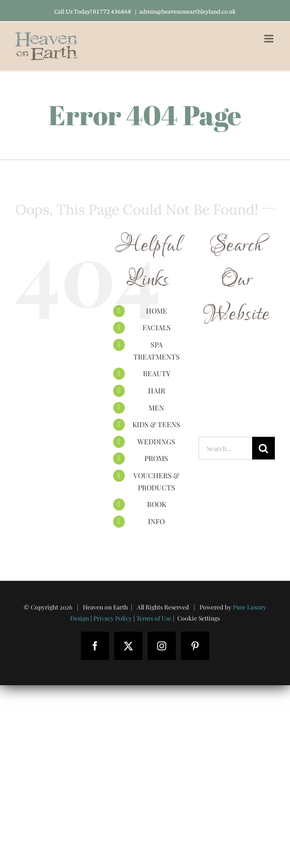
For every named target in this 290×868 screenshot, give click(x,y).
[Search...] (225, 448)
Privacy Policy (113, 618)
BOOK (157, 504)
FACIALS (157, 327)
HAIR (157, 391)
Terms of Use (154, 618)
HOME (157, 311)
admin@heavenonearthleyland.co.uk (188, 11)
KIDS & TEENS (156, 424)
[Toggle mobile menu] (270, 39)
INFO (156, 521)
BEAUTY (157, 373)
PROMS (156, 458)
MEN (156, 408)
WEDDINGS (156, 442)
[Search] (263, 448)
